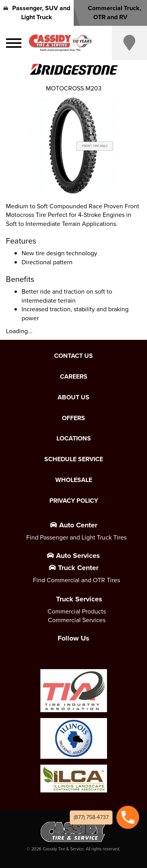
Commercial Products (77, 611)
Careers (74, 377)
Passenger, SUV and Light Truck (37, 13)
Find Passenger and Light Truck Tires (76, 537)
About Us (73, 397)
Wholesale (74, 480)
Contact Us (73, 356)
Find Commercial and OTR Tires (76, 580)
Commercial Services (77, 620)
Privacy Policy (74, 501)
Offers (73, 418)
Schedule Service (74, 459)
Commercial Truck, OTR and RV (110, 13)
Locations (74, 439)
